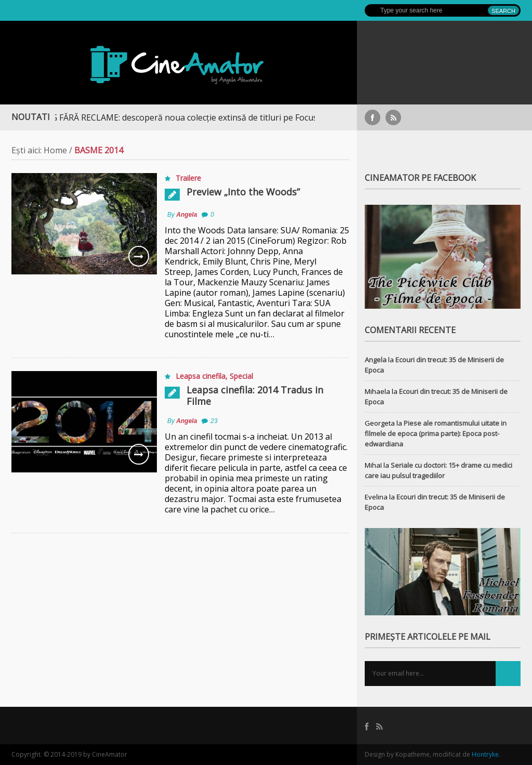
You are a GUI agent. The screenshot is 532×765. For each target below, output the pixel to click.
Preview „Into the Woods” (243, 192)
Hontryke (485, 754)
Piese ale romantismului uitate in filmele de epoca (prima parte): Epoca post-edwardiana (436, 433)
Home (55, 150)
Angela (187, 215)
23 (214, 421)
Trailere (188, 178)
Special (241, 376)
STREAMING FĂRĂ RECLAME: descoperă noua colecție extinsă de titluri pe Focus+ (171, 117)
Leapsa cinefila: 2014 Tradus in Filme (255, 395)
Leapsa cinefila (201, 376)
